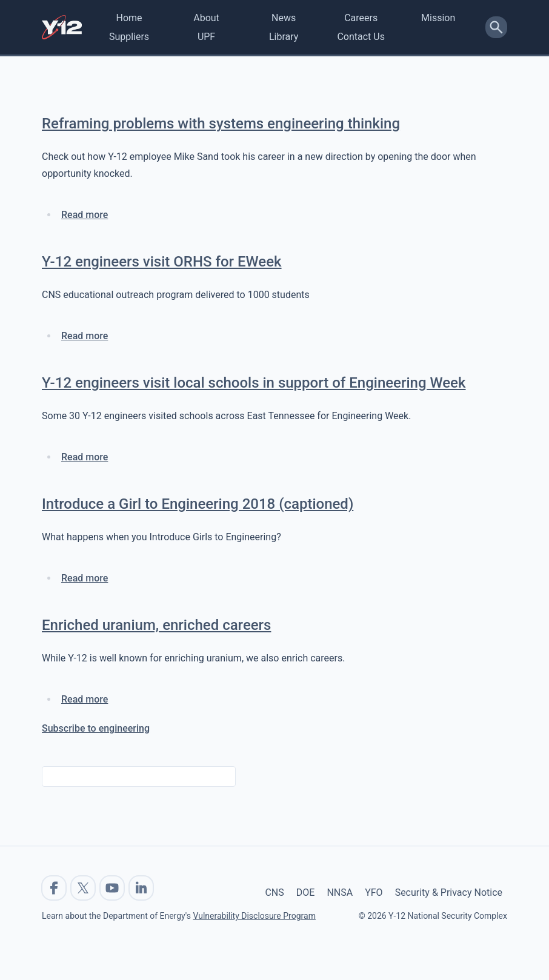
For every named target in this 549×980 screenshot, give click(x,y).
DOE (306, 892)
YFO (374, 892)
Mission (438, 18)
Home (129, 18)
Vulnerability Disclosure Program (254, 916)
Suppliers (129, 37)
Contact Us (361, 37)
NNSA (340, 892)
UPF (206, 37)
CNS (274, 892)
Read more (85, 215)
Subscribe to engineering (96, 728)
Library (284, 37)
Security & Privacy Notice (449, 892)
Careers (361, 18)
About (206, 18)
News (284, 18)
